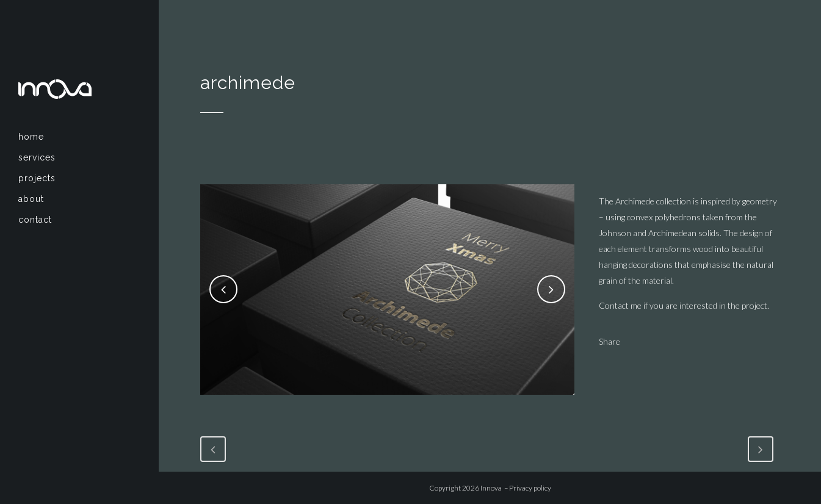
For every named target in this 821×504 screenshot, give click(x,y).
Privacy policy (530, 488)
